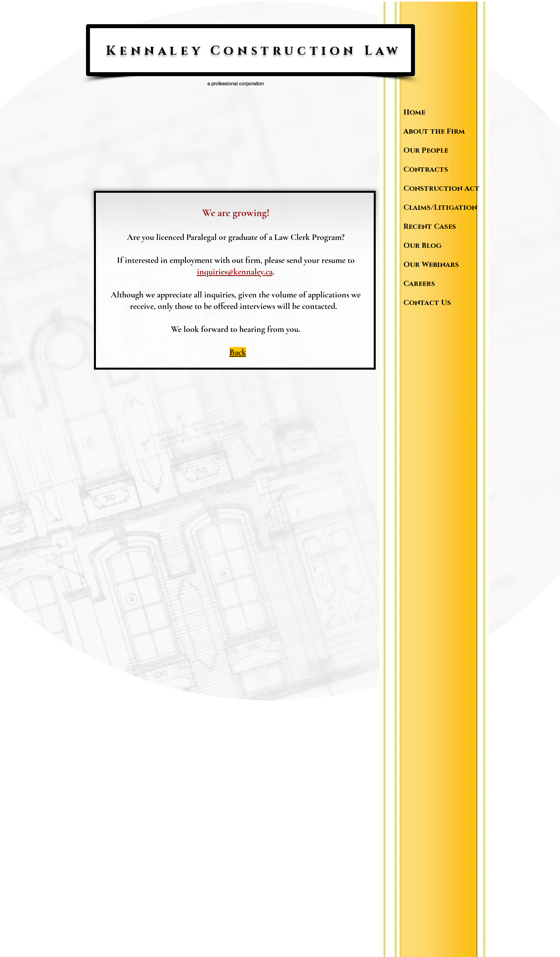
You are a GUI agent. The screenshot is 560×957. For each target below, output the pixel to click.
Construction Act (440, 189)
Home (414, 113)
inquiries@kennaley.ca (235, 272)
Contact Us (427, 303)
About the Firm (434, 132)
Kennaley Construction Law (253, 51)
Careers (419, 284)
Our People (426, 151)
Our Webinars (431, 265)
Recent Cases (430, 227)
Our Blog (422, 246)
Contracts (426, 170)
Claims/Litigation (440, 208)
